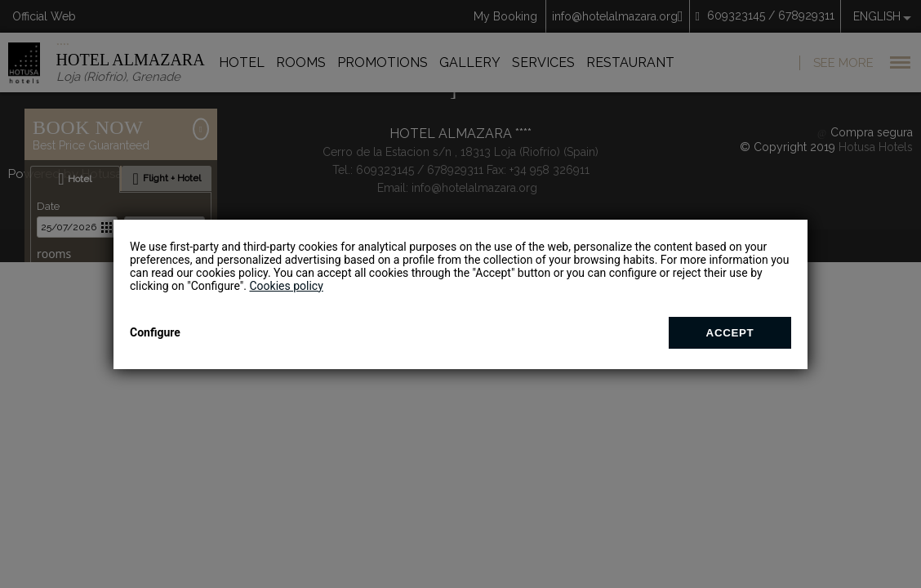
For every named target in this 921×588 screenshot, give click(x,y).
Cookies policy (286, 286)
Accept (730, 333)
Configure (155, 332)
